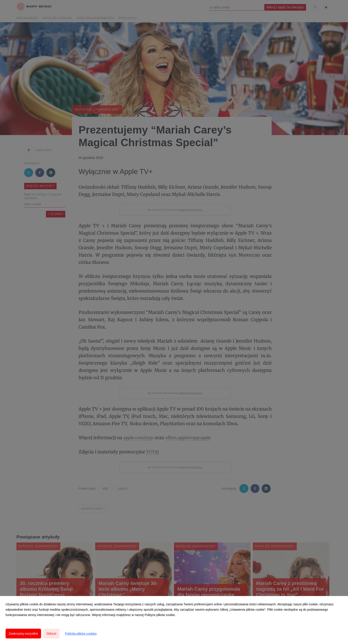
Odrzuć (51, 634)
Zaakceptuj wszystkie (23, 634)
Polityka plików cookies (81, 634)
